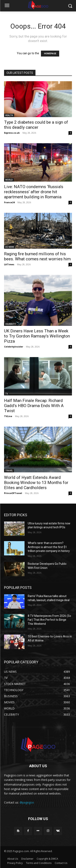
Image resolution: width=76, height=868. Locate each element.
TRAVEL (9, 471)
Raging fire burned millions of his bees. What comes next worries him (37, 256)
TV (7, 394)
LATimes (9, 264)
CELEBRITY (10, 324)
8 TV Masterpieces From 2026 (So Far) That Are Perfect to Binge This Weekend (49, 620)
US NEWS (10, 247)
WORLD (9, 180)
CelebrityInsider (14, 347)
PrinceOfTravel (13, 493)
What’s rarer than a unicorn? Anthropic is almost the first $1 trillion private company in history (49, 547)
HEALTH (9, 115)
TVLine (8, 416)
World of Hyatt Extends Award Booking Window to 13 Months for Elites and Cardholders (36, 483)
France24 (9, 202)
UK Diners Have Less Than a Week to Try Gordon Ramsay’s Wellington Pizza (37, 336)
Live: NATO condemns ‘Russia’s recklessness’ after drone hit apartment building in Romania (34, 192)
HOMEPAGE (50, 54)
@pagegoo (27, 802)
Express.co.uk (12, 133)
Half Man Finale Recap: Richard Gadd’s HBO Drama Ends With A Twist (34, 406)
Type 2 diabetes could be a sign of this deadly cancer (36, 125)
